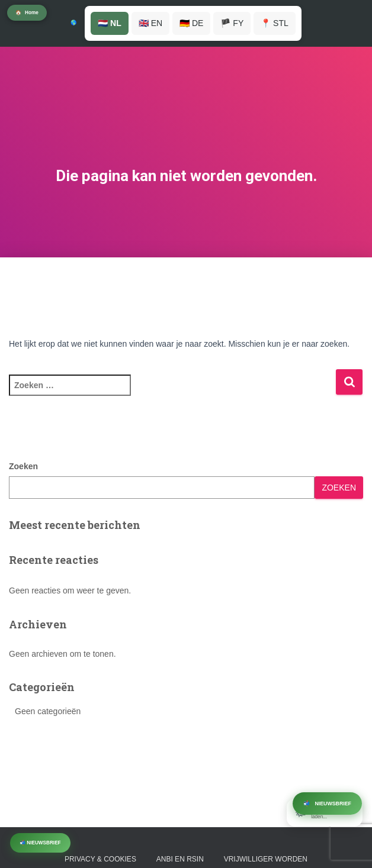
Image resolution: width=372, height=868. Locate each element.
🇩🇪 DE (191, 23)
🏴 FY (232, 23)
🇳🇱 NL (110, 23)
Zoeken (23, 466)
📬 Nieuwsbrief (40, 843)
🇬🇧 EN (150, 23)
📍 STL (275, 23)
